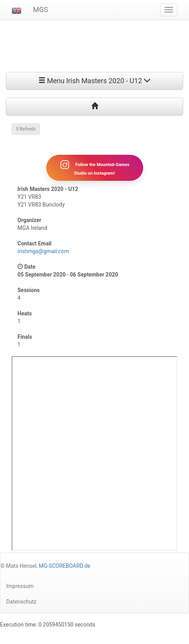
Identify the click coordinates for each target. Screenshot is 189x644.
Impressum (20, 586)
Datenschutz (21, 602)
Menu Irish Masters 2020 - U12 (95, 81)
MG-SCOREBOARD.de (65, 566)
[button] (16, 10)
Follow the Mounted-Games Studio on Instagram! (94, 168)
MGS (41, 10)
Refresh (26, 129)
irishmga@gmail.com (43, 251)
